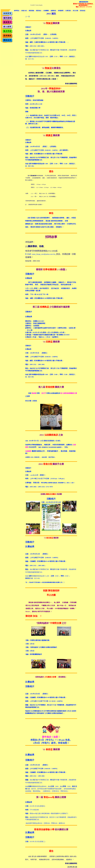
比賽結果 (28, 31)
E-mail (28, 254)
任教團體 (46, 11)
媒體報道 (53, 11)
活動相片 (28, 346)
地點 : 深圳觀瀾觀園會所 (34, 654)
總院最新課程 (84, 2)
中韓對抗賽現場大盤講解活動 (37, 640)
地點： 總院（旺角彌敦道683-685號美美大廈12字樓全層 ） (45, 298)
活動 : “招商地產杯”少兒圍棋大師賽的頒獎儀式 (41, 647)
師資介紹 (24, 11)
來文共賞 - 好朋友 (31, 401)
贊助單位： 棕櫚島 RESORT (35, 321)
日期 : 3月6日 (30, 651)
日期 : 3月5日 (30, 644)
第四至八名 (29, 578)
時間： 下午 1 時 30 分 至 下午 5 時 (37, 294)
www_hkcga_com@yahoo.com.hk (43, 254)
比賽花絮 (68, 11)
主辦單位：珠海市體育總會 (34, 100)
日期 (43, 502)
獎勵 (27, 112)
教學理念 (17, 11)
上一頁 (28, 17)
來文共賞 (75, 11)
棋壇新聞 (61, 11)
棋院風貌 (31, 11)
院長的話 (83, 11)
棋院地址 (39, 11)
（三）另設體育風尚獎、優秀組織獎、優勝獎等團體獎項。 (45, 128)
